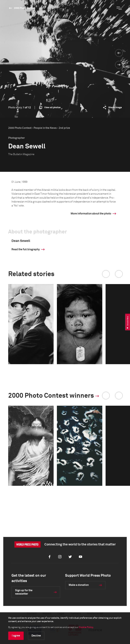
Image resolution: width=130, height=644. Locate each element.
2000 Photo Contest (25, 8)
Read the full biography (26, 249)
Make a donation (79, 585)
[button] (106, 274)
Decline (36, 636)
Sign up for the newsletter (24, 592)
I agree (16, 636)
